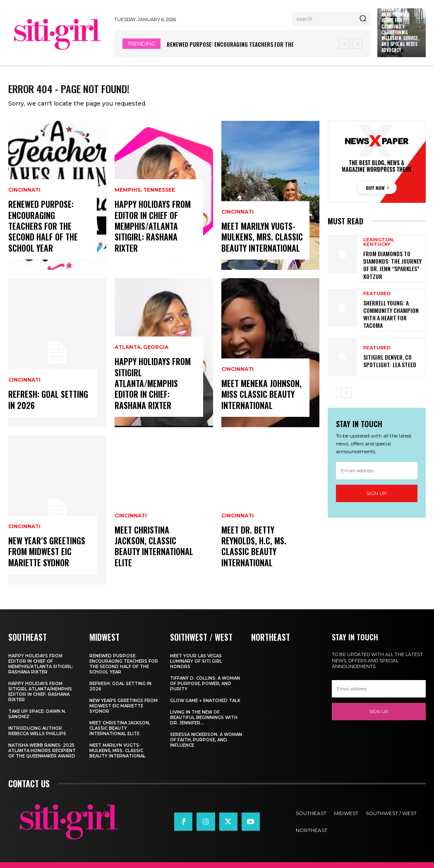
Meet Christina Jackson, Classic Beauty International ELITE (151, 555)
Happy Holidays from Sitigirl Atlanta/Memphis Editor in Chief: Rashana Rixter (151, 393)
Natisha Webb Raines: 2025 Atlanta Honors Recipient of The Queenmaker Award (42, 756)
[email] (377, 468)
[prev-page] (333, 390)
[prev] (344, 44)
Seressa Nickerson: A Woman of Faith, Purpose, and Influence (206, 746)
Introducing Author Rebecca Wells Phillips (37, 737)
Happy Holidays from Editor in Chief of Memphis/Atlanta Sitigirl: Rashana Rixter (151, 236)
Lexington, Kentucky (379, 249)
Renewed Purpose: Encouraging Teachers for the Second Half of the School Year (48, 240)
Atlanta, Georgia (141, 360)
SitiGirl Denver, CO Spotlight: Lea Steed (386, 359)
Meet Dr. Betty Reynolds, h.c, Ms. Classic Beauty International (251, 555)
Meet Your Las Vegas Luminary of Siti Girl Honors (196, 667)
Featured (377, 299)
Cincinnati (24, 213)
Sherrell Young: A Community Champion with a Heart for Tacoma (393, 314)
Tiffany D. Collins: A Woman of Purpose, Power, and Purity (205, 689)
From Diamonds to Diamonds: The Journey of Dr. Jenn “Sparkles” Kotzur (392, 269)
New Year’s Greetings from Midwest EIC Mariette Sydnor (44, 560)
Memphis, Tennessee (145, 203)
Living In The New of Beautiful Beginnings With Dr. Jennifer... (204, 723)
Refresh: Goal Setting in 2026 (46, 408)
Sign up (376, 491)
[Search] (363, 19)
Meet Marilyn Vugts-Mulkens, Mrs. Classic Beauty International (259, 245)
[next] (357, 44)
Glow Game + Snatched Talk (205, 706)
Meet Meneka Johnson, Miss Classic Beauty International (259, 403)
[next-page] (346, 390)
